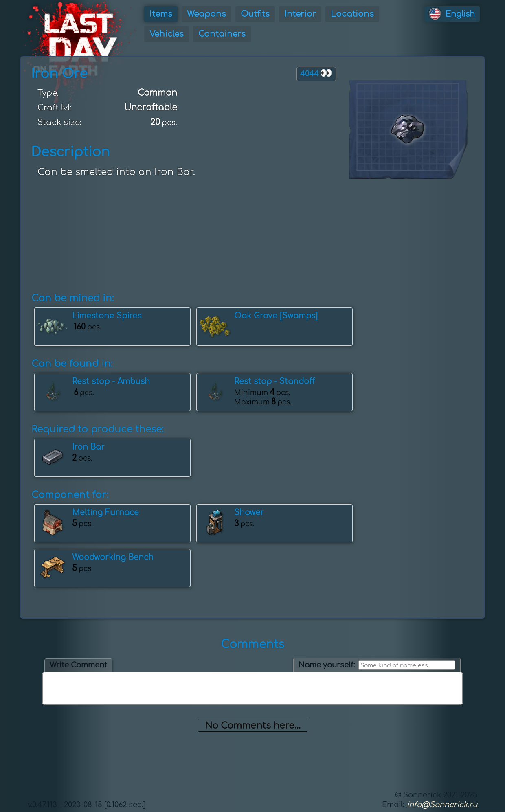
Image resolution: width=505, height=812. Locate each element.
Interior (300, 14)
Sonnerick (422, 795)
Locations (352, 14)
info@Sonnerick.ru (442, 805)
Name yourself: (327, 665)
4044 (316, 73)
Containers (222, 34)
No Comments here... (253, 726)
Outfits (255, 14)
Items (161, 14)
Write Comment (78, 665)
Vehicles (167, 34)
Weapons (206, 14)
